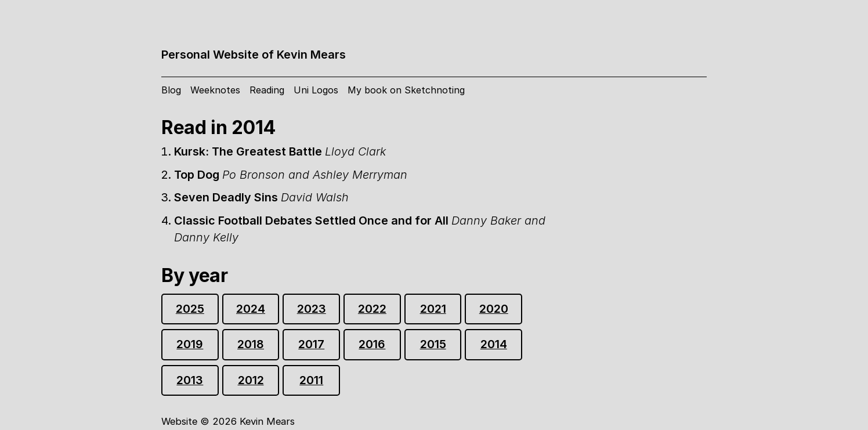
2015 (433, 344)
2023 (312, 309)
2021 (433, 309)
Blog (171, 90)
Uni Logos (316, 90)
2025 (190, 309)
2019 (190, 344)
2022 (372, 309)
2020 (494, 309)
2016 (372, 344)
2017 (311, 344)
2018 (251, 344)
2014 (494, 344)
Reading (267, 90)
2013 (190, 380)
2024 (251, 309)
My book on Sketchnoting (406, 90)
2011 (311, 380)
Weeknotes (215, 90)
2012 (251, 380)
